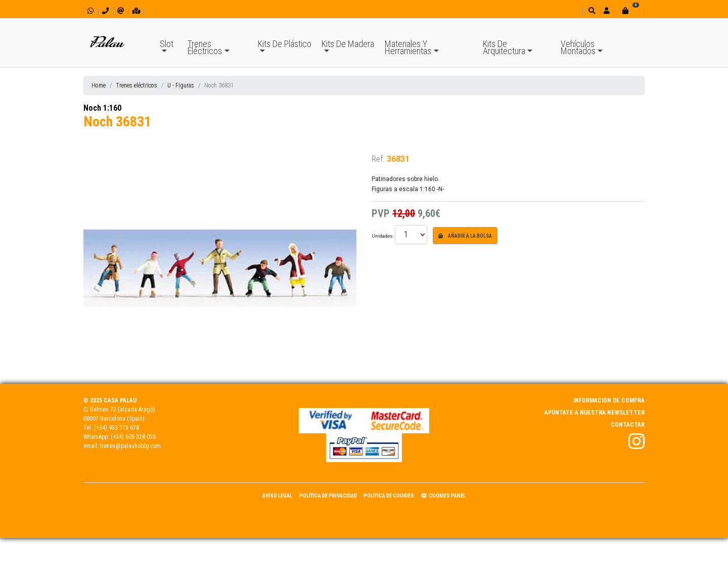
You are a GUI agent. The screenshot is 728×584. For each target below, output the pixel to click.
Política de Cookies (389, 496)
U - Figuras (181, 85)
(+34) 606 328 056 (133, 437)
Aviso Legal (277, 496)
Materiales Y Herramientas (408, 47)
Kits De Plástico (285, 44)
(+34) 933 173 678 (117, 428)
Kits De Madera (348, 44)
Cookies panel (443, 496)
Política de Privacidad (328, 496)
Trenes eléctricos (136, 85)
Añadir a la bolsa (465, 236)
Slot (167, 44)
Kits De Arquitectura (504, 47)
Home (99, 85)
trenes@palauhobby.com (130, 446)
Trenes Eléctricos (205, 47)
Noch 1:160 (102, 108)
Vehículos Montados (578, 47)
